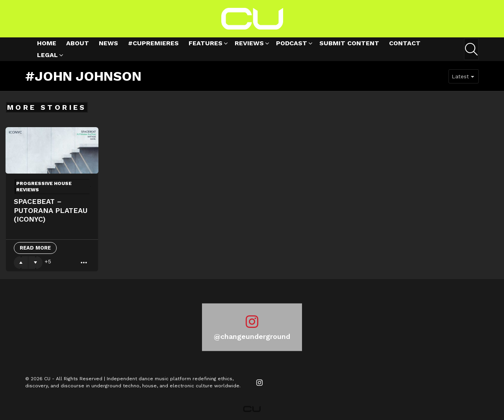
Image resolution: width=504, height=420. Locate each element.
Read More (35, 248)
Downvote (35, 263)
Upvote (21, 263)
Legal (47, 56)
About (78, 43)
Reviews (249, 44)
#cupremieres (153, 43)
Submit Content (349, 43)
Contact (405, 43)
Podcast (292, 44)
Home (47, 43)
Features (206, 44)
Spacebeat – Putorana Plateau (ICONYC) (51, 210)
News (108, 43)
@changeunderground (252, 336)
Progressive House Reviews (44, 187)
